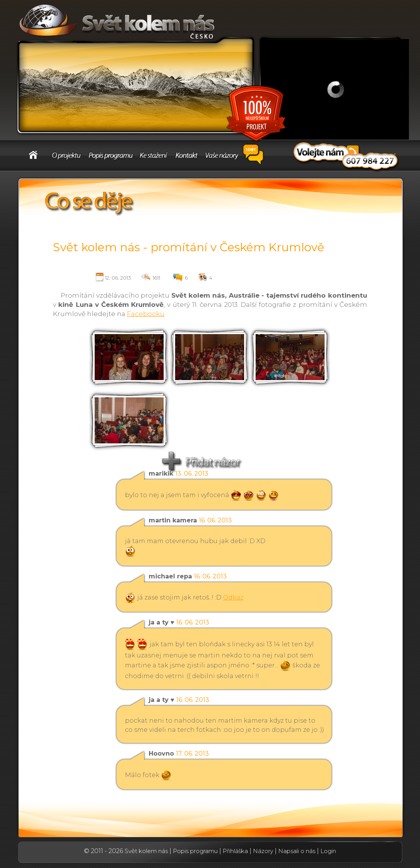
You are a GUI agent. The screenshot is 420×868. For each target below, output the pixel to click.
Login (328, 851)
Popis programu (195, 851)
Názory (263, 851)
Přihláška (235, 851)
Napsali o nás (297, 851)
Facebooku (146, 314)
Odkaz (233, 597)
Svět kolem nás (146, 851)
